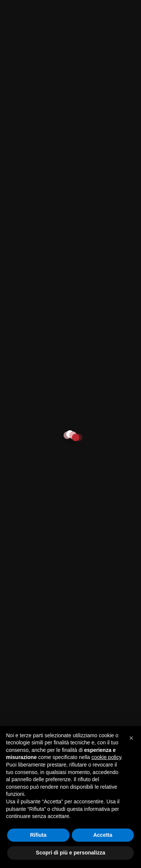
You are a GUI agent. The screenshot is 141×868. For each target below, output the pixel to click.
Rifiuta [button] (38, 835)
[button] (131, 738)
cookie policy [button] (106, 757)
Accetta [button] (103, 835)
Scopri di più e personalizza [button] (70, 853)
